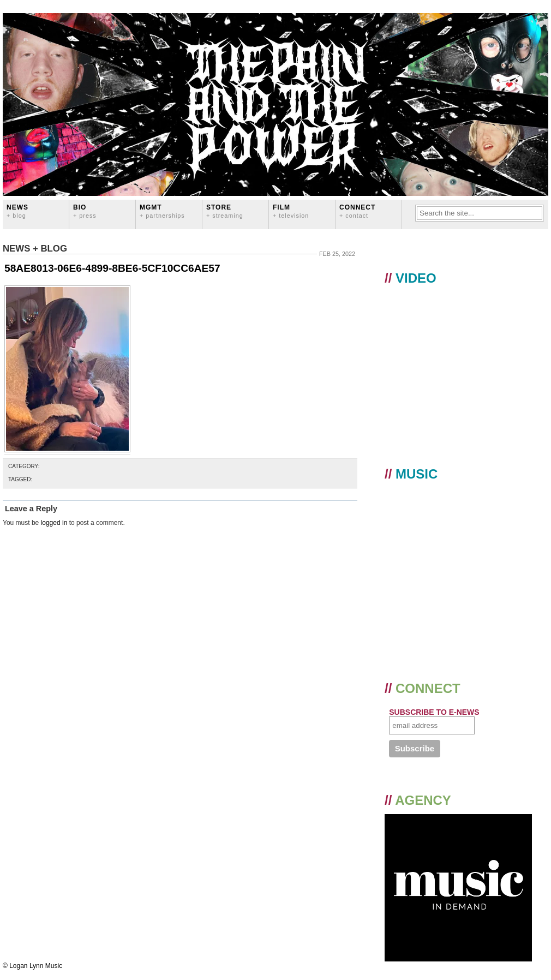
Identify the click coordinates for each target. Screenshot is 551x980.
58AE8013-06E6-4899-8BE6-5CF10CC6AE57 (112, 268)
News (17, 211)
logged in (54, 523)
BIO (85, 211)
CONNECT (357, 211)
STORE (225, 211)
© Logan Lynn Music (32, 966)
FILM (291, 211)
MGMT (162, 211)
